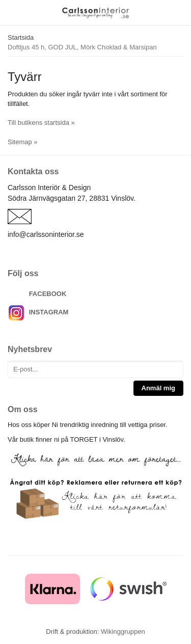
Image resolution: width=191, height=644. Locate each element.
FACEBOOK (48, 294)
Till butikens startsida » (41, 123)
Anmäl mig (158, 388)
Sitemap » (23, 142)
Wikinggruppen (123, 632)
